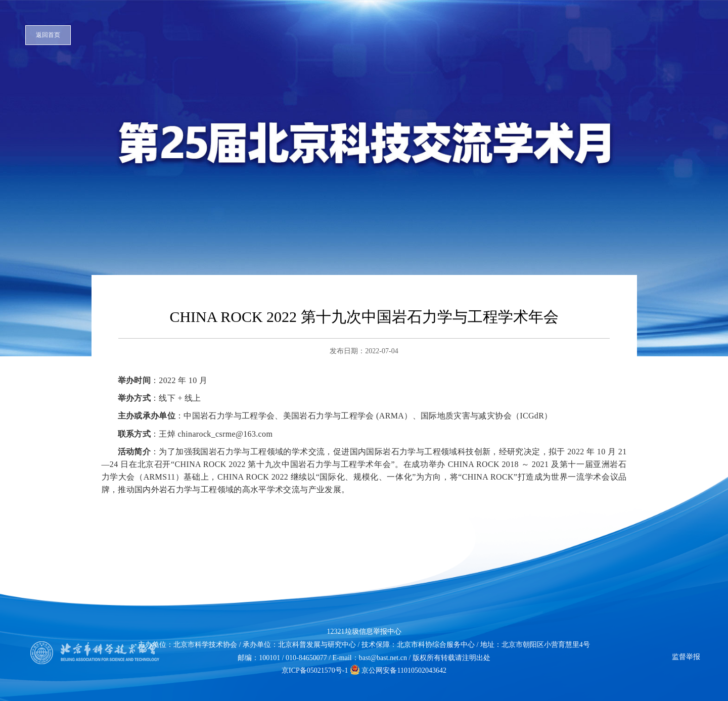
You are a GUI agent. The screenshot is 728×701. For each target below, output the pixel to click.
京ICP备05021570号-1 (315, 670)
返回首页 (48, 35)
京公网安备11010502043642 (398, 670)
